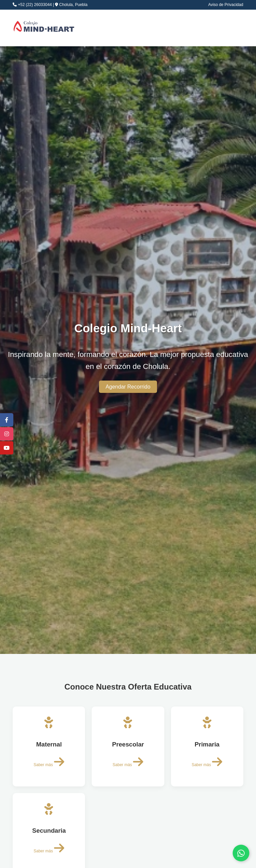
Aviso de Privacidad (225, 5)
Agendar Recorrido (128, 387)
